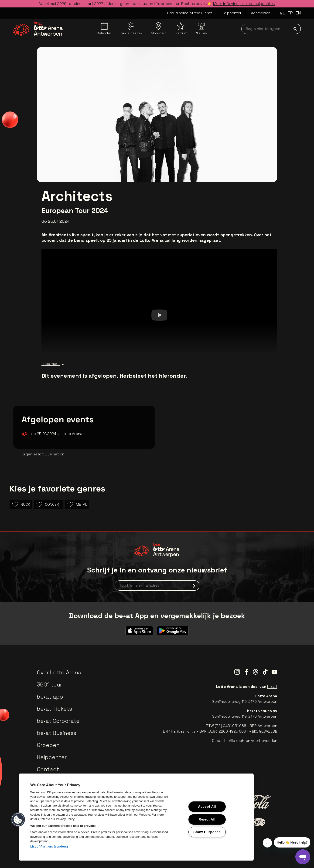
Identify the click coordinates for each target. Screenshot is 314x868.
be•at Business (56, 733)
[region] (136, 817)
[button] (18, 820)
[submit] (295, 29)
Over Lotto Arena (59, 672)
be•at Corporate (58, 721)
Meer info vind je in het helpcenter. (244, 4)
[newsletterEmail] (157, 585)
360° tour (49, 685)
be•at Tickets (54, 709)
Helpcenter (232, 13)
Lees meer (53, 364)
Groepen (48, 745)
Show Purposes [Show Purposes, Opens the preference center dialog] (207, 832)
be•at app (50, 697)
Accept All (207, 807)
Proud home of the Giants (190, 13)
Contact (48, 769)
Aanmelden (261, 13)
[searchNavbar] (271, 29)
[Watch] (159, 315)
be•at (272, 687)
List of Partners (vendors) (49, 846)
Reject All (207, 819)
